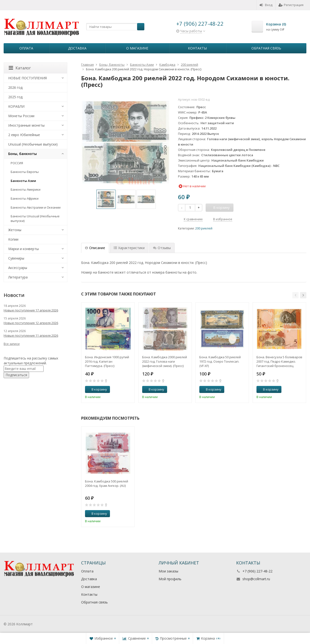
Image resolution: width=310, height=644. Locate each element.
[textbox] (115, 27)
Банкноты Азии (23, 181)
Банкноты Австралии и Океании (36, 207)
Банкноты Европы (25, 172)
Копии (13, 239)
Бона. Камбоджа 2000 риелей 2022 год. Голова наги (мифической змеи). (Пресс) (165, 361)
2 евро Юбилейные (24, 135)
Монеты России (21, 116)
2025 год (15, 97)
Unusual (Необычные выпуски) (33, 144)
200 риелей (204, 228)
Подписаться (16, 375)
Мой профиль (170, 579)
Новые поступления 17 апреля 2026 (31, 310)
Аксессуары (18, 268)
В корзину (97, 389)
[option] (106, 199)
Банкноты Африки (25, 198)
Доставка (77, 48)
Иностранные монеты (26, 125)
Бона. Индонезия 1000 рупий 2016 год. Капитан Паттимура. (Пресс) (107, 361)
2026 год (15, 87)
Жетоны (15, 230)
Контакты (197, 48)
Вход (266, 5)
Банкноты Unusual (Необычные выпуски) (35, 218)
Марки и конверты (23, 249)
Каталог (20, 68)
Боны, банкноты (23, 154)
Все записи (12, 344)
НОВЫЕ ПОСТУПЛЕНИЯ (27, 78)
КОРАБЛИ (16, 106)
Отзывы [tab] (162, 248)
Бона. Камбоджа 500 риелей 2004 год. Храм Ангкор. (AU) (107, 483)
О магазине (137, 48)
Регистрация (291, 5)
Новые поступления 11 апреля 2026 (31, 335)
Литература (18, 277)
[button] (295, 295)
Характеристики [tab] (129, 248)
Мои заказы (168, 571)
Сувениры (16, 258)
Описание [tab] (95, 248)
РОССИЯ (17, 163)
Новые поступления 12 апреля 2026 (31, 323)
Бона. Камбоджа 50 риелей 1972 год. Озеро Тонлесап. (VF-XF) (220, 361)
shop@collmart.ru (256, 579)
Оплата (26, 48)
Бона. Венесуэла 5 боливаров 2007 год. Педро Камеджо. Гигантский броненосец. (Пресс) (279, 361)
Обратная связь (266, 48)
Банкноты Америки (26, 189)
